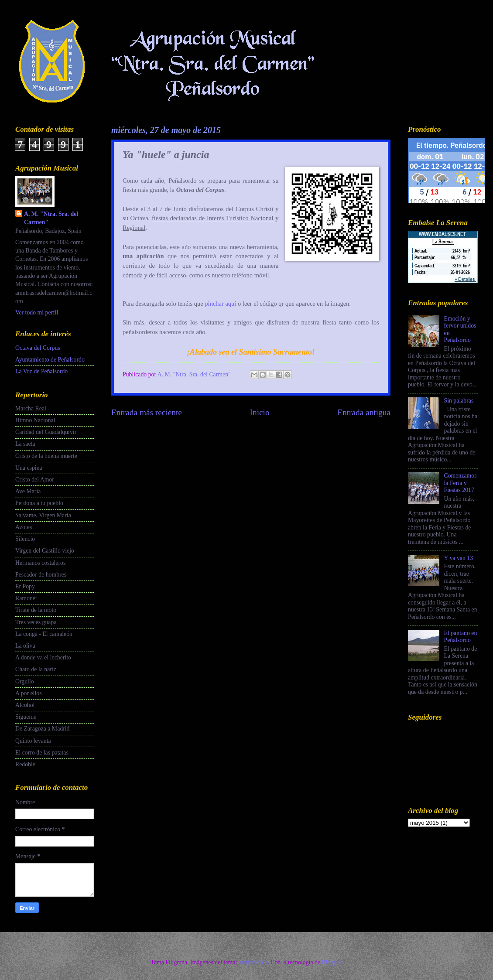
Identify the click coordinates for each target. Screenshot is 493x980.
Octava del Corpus (38, 348)
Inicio (260, 412)
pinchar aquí (220, 304)
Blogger (331, 962)
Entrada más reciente (147, 412)
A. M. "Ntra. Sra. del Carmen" (51, 218)
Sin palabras (459, 401)
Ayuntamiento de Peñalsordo (50, 360)
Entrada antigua (364, 412)
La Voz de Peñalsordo (41, 371)
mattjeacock (253, 962)
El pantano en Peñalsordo (461, 637)
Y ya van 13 (459, 558)
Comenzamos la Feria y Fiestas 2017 (460, 483)
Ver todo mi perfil (37, 312)
